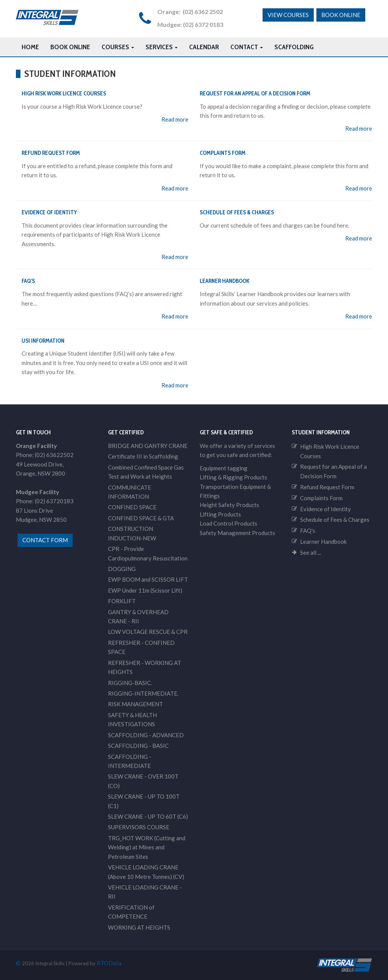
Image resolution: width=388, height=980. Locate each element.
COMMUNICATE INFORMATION (130, 492)
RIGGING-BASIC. (130, 683)
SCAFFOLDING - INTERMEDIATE (130, 761)
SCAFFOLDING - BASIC (138, 746)
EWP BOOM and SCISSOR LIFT (148, 579)
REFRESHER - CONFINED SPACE (141, 647)
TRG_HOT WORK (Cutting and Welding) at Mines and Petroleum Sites (147, 847)
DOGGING (122, 569)
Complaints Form (223, 153)
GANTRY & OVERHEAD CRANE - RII (138, 616)
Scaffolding (294, 47)
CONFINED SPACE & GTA (141, 518)
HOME (30, 47)
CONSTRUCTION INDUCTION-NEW (132, 533)
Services (162, 47)
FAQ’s (28, 281)
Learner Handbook (225, 281)
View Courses (288, 15)
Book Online (341, 15)
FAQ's (308, 531)
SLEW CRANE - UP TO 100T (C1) (144, 801)
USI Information (43, 341)
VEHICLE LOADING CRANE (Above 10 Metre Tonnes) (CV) (146, 872)
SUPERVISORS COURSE (139, 827)
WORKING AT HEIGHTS (139, 927)
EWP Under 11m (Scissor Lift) (145, 590)
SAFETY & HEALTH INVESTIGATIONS (132, 719)
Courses (118, 47)
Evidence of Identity (49, 212)
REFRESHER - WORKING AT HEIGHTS (145, 667)
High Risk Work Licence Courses (64, 94)
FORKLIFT (122, 601)
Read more (175, 119)
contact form (45, 540)
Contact (247, 47)
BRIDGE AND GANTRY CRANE (148, 446)
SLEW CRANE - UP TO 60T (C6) (148, 816)
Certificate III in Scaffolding (143, 456)
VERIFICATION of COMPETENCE (131, 912)
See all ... (311, 552)
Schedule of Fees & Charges (237, 212)
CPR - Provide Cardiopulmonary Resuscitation (148, 553)
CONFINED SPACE (132, 507)
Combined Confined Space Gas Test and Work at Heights (146, 472)
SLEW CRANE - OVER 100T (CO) (143, 781)
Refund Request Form (51, 153)
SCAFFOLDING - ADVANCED (146, 735)
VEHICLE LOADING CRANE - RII (145, 892)
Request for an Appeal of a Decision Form (255, 94)
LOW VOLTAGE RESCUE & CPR (148, 632)
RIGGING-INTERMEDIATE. (143, 693)
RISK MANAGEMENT (135, 704)
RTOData (109, 963)
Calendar (204, 47)
